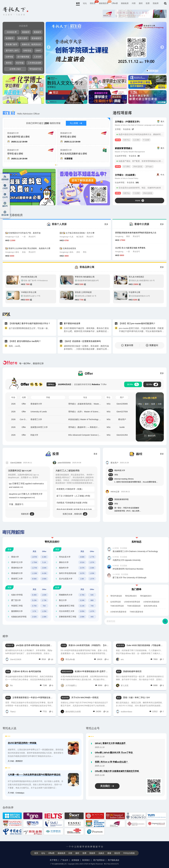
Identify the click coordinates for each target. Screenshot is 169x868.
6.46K (34, 595)
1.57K (92, 562)
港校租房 (125, 3)
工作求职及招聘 (34, 63)
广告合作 (64, 860)
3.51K (82, 562)
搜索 (109, 853)
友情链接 (75, 860)
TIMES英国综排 (134, 606)
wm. (120, 659)
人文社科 (37, 57)
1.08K (44, 617)
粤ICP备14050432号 (111, 864)
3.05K (82, 611)
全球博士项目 (15, 69)
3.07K (82, 573)
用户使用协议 (99, 860)
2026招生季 (12, 32)
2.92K (34, 617)
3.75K (34, 606)
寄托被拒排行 (146, 596)
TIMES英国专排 (136, 612)
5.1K (44, 562)
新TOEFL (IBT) (12, 51)
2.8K (82, 579)
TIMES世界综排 (117, 606)
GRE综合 (27, 51)
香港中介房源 (142, 224)
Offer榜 (115, 3)
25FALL (52, 384)
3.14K (82, 606)
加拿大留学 (23, 38)
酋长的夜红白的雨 (71, 712)
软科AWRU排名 (151, 606)
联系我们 (86, 860)
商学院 (9, 63)
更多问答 (127, 345)
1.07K (92, 611)
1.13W (34, 573)
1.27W (34, 568)
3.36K (44, 557)
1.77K (92, 557)
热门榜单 (136, 589)
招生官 (93, 3)
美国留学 (26, 32)
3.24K (82, 600)
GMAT (38, 51)
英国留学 (37, 32)
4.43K (44, 573)
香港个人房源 (59, 224)
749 (92, 606)
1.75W (34, 562)
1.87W (34, 557)
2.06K (92, 568)
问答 (134, 3)
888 (92, 600)
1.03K (92, 573)
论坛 (85, 3)
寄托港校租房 (13, 215)
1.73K (44, 600)
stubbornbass (124, 712)
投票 (148, 3)
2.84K (44, 568)
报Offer (152, 384)
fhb (9, 685)
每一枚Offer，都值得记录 (23, 363)
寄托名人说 (9, 728)
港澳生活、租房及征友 (31, 44)
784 (44, 606)
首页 (78, 3)
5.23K (34, 600)
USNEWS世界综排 (132, 602)
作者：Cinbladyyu (16, 793)
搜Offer (133, 384)
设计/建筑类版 (23, 57)
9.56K (34, 579)
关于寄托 (54, 860)
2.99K (82, 617)
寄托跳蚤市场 (35, 69)
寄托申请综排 (116, 596)
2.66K (44, 579)
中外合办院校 (129, 853)
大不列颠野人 (69, 685)
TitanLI (11, 712)
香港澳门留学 (11, 44)
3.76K (82, 595)
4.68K (82, 557)
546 (92, 595)
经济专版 (20, 63)
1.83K (44, 595)
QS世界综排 (116, 602)
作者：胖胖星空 (15, 761)
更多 (106, 224)
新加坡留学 (36, 38)
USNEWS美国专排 (118, 612)
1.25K (44, 611)
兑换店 (101, 853)
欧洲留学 (10, 38)
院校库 (156, 3)
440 (92, 617)
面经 (141, 3)
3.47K (82, 568)
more (139, 201)
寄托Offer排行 (131, 596)
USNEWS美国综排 (151, 602)
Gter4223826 (13, 659)
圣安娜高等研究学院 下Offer (82, 384)
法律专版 (9, 57)
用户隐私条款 (114, 860)
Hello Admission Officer (21, 114)
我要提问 (152, 345)
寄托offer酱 (68, 659)
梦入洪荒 (122, 685)
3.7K (34, 611)
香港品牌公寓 (87, 267)
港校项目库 (104, 3)
